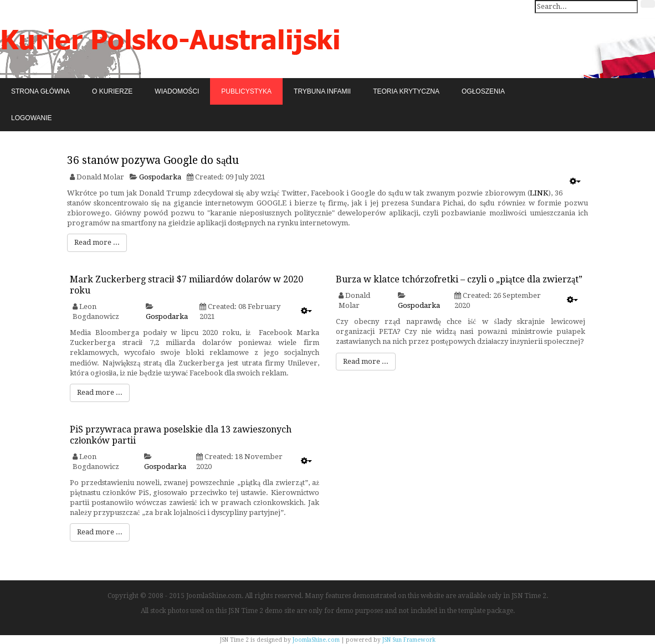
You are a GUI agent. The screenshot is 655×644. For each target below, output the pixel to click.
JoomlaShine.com (316, 640)
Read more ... (97, 242)
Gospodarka (160, 177)
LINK (539, 193)
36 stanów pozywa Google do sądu (153, 160)
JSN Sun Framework (409, 640)
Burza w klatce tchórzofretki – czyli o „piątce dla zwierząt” (459, 279)
